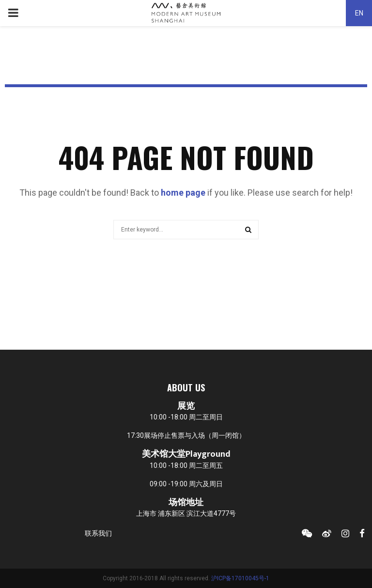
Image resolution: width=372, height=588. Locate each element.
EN (359, 13)
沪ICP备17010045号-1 (240, 578)
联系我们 (98, 533)
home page (183, 193)
